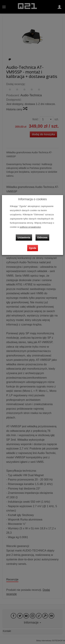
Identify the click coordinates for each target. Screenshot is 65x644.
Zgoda (33, 248)
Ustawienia (24, 237)
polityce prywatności (30, 227)
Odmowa (42, 237)
